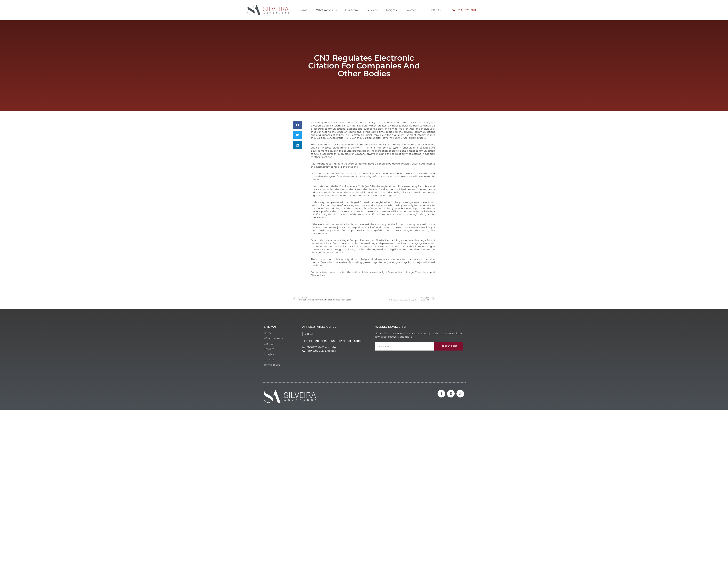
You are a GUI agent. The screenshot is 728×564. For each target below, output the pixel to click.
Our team (352, 10)
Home (303, 10)
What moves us (326, 10)
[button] (297, 125)
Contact (411, 10)
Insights (391, 10)
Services (372, 10)
